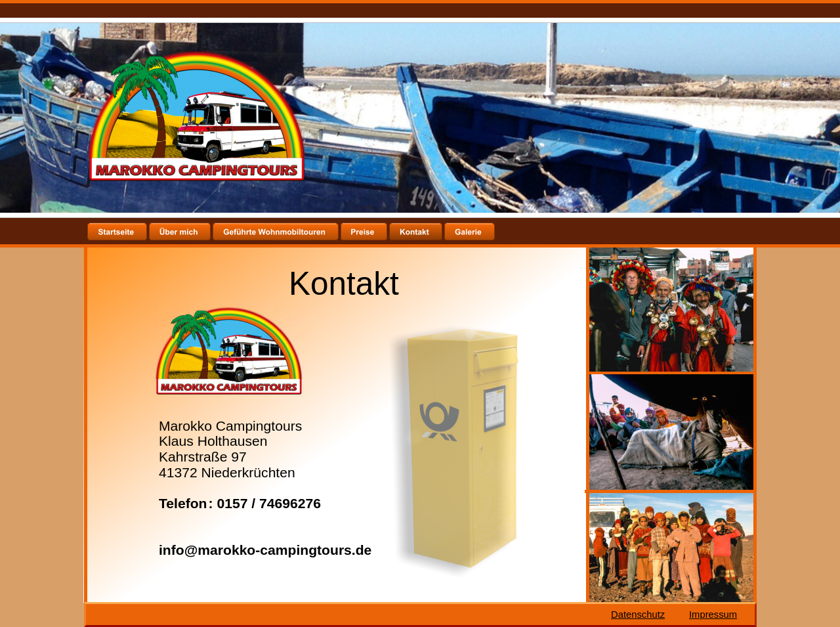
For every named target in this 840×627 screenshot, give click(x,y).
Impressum (713, 615)
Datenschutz (638, 615)
